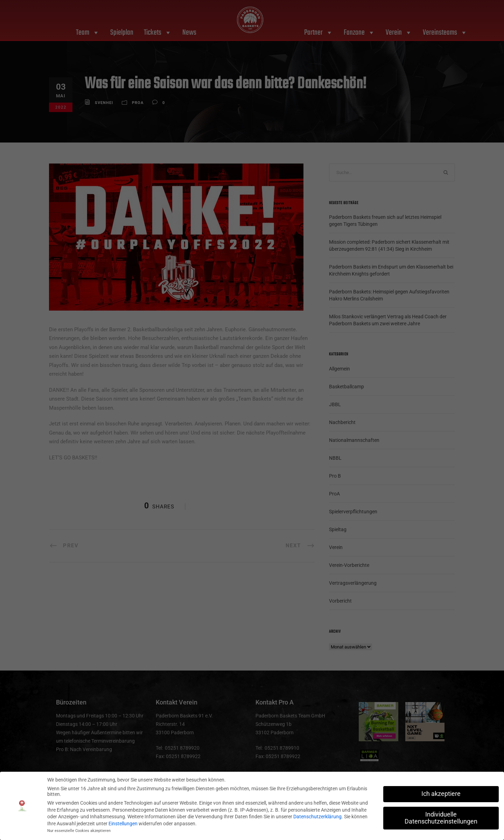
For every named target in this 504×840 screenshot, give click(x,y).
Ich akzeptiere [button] (441, 793)
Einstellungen (123, 823)
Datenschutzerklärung (317, 816)
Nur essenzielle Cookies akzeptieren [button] (79, 831)
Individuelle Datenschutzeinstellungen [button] (441, 818)
